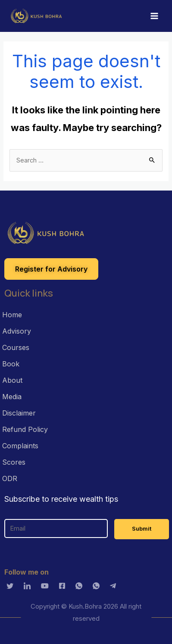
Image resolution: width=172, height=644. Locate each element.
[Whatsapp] (81, 586)
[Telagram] (115, 586)
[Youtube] (47, 586)
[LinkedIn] (29, 586)
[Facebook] (64, 586)
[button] (51, 269)
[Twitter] (12, 586)
